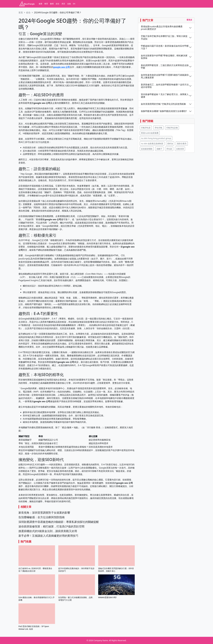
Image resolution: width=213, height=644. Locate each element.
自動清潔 (180, 149)
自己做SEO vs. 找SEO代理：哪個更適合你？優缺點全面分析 (35, 570)
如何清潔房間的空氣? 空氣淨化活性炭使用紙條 (163, 104)
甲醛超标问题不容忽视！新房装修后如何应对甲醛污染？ (165, 47)
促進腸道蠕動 (147, 149)
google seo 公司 (62, 67)
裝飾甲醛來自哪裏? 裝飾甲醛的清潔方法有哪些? (164, 111)
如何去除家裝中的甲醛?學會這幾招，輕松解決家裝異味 (164, 57)
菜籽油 (170, 143)
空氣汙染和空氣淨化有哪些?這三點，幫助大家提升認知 (164, 37)
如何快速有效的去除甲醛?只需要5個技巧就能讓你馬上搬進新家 (165, 76)
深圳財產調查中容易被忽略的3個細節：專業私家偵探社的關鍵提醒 (59, 522)
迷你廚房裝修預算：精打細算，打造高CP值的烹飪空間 (51, 526)
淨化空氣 (158, 128)
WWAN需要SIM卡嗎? (107, 597)
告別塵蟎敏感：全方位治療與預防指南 (42, 517)
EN (74, 4)
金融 (69, 4)
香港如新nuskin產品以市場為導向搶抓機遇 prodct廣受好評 (162, 28)
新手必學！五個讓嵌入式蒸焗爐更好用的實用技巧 (48, 536)
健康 (40, 4)
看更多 (189, 20)
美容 (63, 4)
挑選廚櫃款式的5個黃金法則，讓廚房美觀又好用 (48, 531)
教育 (46, 4)
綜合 (58, 4)
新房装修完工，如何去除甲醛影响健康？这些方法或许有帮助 (165, 86)
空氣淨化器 (146, 128)
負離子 (159, 149)
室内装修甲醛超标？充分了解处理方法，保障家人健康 (165, 96)
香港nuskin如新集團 (150, 133)
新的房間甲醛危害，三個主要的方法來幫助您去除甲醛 (165, 67)
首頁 (21, 12)
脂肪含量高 (182, 143)
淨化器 (169, 149)
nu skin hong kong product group (156, 138)
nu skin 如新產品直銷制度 (152, 143)
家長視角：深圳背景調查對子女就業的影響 (44, 513)
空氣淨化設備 (172, 128)
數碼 (52, 4)
